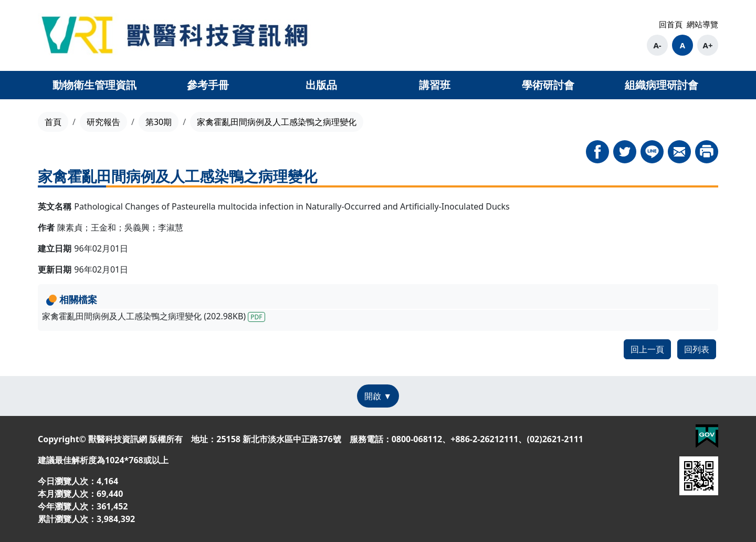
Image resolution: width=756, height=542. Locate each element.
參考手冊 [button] (208, 85)
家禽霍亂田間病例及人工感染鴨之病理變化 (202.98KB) (154, 316)
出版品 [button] (321, 85)
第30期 (159, 122)
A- (657, 45)
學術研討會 (548, 85)
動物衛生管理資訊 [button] (94, 85)
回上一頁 (647, 349)
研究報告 (103, 122)
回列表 (697, 349)
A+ (708, 45)
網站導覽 (702, 24)
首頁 (53, 122)
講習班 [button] (435, 85)
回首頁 (671, 24)
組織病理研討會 (661, 85)
